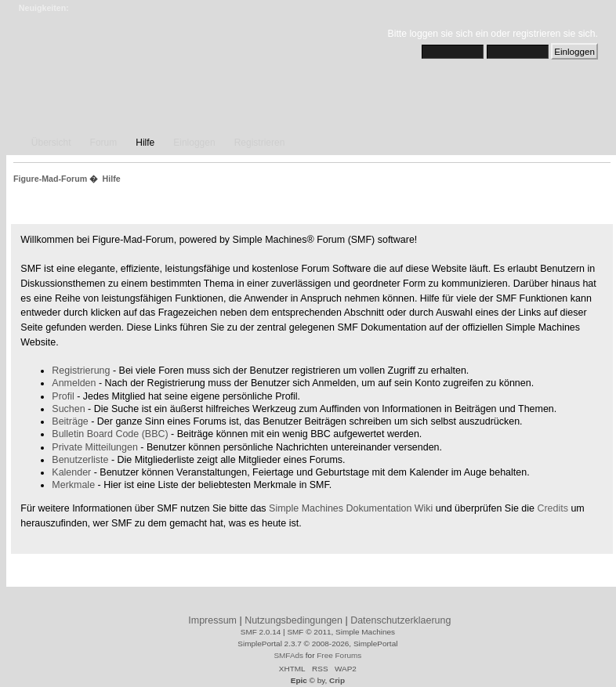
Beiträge (70, 421)
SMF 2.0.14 (261, 632)
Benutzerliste (80, 460)
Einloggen (194, 143)
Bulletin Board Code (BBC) (110, 434)
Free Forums (339, 655)
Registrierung (81, 371)
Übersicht (51, 143)
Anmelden (74, 383)
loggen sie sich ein (449, 34)
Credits (553, 508)
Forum (104, 143)
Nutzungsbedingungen (294, 620)
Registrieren (260, 143)
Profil (63, 396)
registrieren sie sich (554, 34)
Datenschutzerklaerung (400, 620)
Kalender (71, 472)
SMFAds (288, 655)
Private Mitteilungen (95, 447)
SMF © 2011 (309, 632)
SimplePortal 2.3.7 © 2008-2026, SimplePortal (317, 644)
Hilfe (145, 143)
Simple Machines (365, 632)
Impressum (212, 620)
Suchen (68, 409)
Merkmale (73, 485)
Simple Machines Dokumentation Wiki (351, 508)
